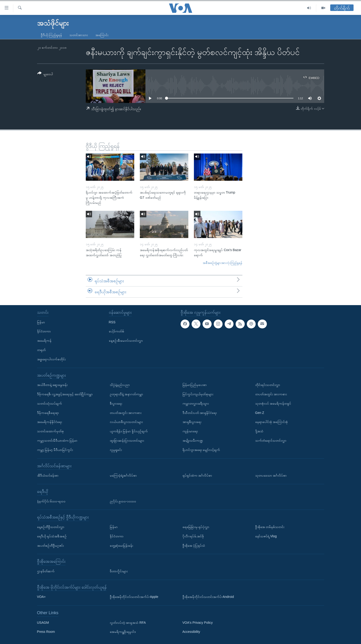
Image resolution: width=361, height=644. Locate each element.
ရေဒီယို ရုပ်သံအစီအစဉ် (52, 536)
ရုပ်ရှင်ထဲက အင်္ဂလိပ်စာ (197, 475)
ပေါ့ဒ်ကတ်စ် (117, 331)
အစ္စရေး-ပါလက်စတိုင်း (52, 359)
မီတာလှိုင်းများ (119, 571)
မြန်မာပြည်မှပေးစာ (195, 385)
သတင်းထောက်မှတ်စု (50, 431)
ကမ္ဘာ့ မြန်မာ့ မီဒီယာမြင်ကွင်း (55, 450)
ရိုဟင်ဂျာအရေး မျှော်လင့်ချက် (201, 450)
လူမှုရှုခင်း (116, 450)
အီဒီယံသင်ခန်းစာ (48, 475)
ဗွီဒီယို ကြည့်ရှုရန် (52, 35)
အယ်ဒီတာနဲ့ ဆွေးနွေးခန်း (52, 385)
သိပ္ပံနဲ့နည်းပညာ (120, 385)
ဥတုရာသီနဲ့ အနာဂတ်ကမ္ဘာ (127, 394)
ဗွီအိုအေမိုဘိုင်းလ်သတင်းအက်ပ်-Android (208, 597)
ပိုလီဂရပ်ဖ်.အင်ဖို (193, 536)
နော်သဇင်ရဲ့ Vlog (266, 536)
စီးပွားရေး (116, 403)
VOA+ (41, 597)
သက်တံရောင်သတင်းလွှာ (271, 440)
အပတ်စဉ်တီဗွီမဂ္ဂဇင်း (50, 545)
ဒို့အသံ (259, 431)
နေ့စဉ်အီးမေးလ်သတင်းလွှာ (126, 341)
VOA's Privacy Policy (198, 623)
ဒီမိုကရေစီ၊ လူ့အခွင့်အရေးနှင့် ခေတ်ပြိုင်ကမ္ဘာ (65, 394)
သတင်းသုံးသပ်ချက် (50, 403)
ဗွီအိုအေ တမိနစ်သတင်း (270, 527)
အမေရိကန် (44, 341)
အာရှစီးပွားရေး (192, 422)
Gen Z (260, 413)
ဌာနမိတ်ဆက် (46, 571)
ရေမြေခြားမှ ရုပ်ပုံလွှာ (196, 527)
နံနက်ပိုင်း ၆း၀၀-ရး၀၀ (51, 501)
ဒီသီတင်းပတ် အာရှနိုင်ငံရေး (200, 413)
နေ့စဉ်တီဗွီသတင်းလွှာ (51, 527)
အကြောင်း (102, 35)
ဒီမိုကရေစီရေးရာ (48, 413)
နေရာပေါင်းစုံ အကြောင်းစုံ (272, 422)
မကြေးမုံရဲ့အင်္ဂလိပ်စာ (123, 475)
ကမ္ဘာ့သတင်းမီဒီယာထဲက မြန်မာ (57, 440)
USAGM (43, 623)
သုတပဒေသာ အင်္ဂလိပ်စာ (271, 475)
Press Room (46, 632)
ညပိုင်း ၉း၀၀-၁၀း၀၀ (123, 501)
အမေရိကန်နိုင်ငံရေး (50, 422)
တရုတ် (41, 350)
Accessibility (191, 632)
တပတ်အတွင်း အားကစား (126, 413)
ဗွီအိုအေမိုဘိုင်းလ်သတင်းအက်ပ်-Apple (134, 597)
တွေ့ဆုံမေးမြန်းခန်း (121, 545)
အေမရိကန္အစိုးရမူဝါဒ (123, 632)
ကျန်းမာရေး (190, 431)
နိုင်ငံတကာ (44, 331)
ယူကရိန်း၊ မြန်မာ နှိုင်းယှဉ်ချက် (129, 431)
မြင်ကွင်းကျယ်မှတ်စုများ (198, 394)
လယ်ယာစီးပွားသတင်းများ (126, 422)
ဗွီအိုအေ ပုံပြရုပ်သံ (194, 545)
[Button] (45, 74)
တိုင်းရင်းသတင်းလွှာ (268, 385)
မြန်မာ (41, 322)
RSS (112, 322)
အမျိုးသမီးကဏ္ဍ (193, 440)
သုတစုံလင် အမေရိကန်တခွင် (273, 403)
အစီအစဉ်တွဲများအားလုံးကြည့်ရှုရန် (223, 263)
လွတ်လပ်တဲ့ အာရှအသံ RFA (128, 623)
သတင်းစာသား (79, 35)
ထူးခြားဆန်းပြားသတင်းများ (127, 440)
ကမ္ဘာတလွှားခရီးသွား (196, 403)
